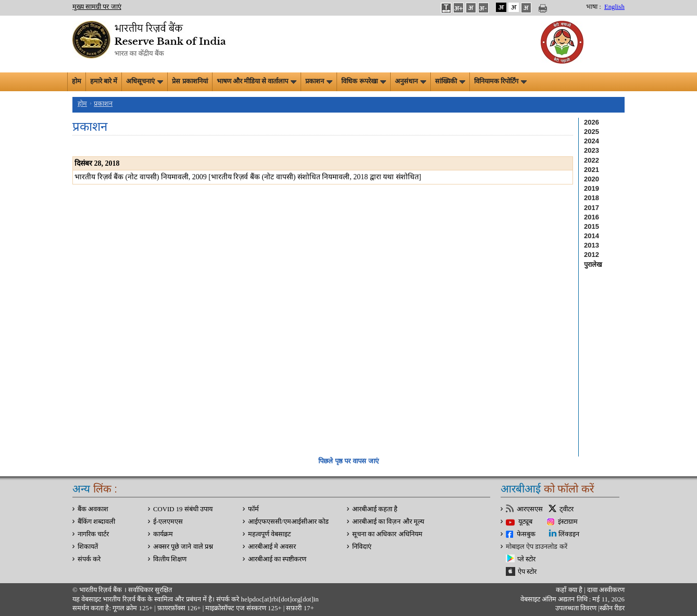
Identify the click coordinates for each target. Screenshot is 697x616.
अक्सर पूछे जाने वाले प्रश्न (183, 547)
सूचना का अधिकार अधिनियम (387, 534)
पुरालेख (593, 264)
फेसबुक (526, 534)
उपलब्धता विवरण (576, 608)
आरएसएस (530, 509)
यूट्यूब (525, 522)
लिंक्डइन (569, 534)
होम (77, 81)
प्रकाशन (319, 81)
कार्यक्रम (163, 534)
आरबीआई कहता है (375, 509)
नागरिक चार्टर (93, 534)
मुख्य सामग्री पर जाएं (97, 7)
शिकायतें (88, 547)
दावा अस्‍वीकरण (606, 590)
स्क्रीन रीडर (612, 608)
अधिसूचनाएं (145, 81)
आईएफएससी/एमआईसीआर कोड (288, 522)
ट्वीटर (567, 509)
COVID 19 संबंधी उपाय (183, 509)
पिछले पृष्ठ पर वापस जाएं (348, 461)
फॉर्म (253, 509)
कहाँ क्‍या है (570, 590)
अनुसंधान (410, 81)
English (614, 7)
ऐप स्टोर (527, 572)
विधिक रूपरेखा (363, 81)
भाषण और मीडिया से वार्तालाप (257, 81)
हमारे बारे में (104, 81)
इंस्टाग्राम (568, 522)
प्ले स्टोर (526, 559)
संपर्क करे (89, 559)
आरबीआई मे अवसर (272, 547)
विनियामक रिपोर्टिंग (500, 81)
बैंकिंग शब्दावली (96, 522)
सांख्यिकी (450, 81)
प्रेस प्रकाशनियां (190, 81)
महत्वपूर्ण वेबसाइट (269, 534)
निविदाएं (362, 547)
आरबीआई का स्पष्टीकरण (277, 559)
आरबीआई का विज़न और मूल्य (388, 522)
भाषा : (594, 7)
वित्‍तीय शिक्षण (170, 559)
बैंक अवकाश (93, 509)
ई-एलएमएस (168, 522)
